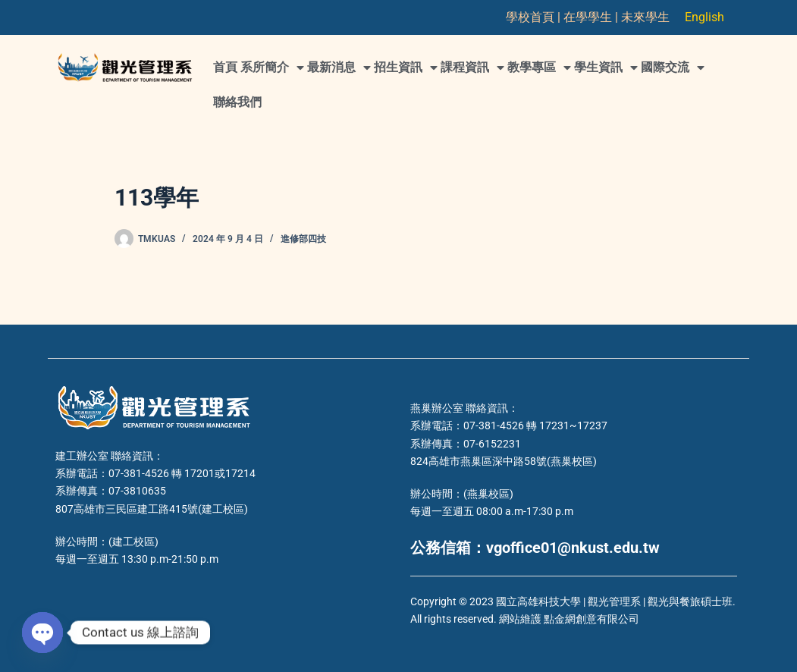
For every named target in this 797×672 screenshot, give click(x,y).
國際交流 (673, 68)
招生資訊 (406, 68)
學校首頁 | (535, 17)
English (704, 17)
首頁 (225, 67)
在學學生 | (592, 17)
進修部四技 (303, 239)
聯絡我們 (237, 102)
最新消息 (339, 68)
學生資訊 (606, 68)
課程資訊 (472, 68)
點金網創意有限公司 (591, 619)
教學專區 (539, 68)
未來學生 (645, 17)
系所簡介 (272, 68)
